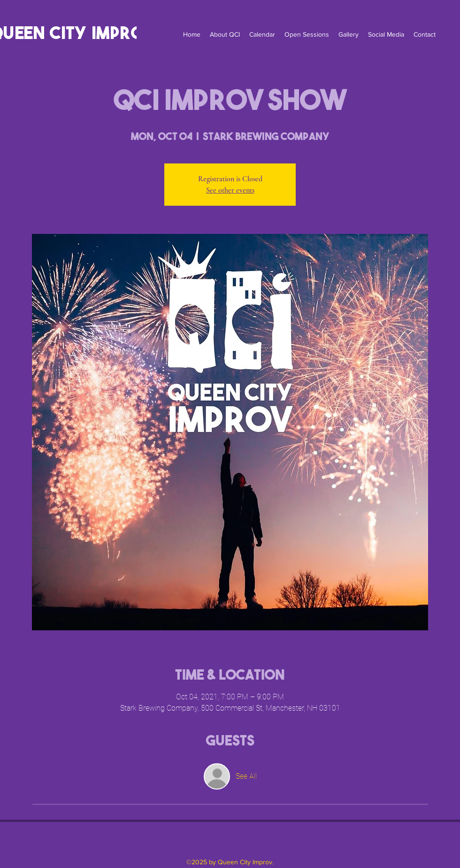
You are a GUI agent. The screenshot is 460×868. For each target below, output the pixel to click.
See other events (230, 190)
